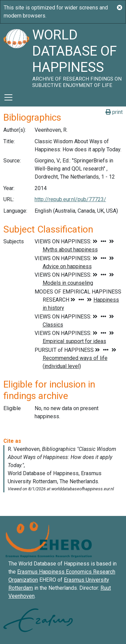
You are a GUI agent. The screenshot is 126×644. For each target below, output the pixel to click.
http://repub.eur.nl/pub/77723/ (70, 199)
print (114, 112)
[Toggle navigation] (8, 97)
